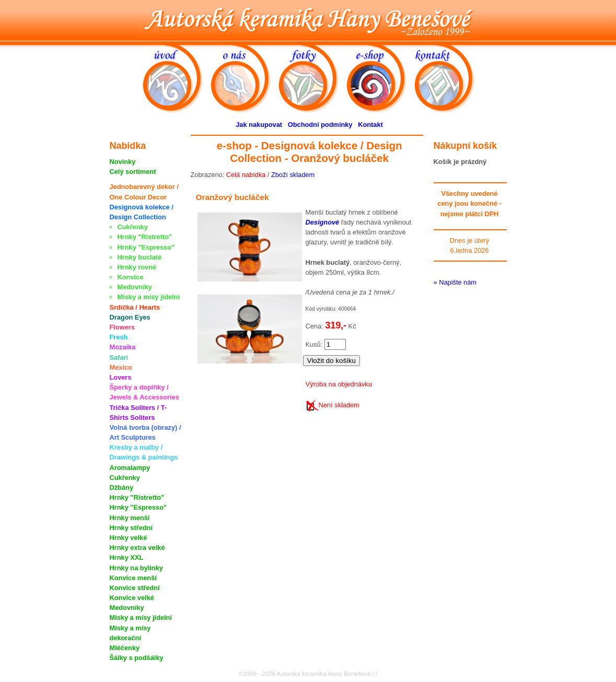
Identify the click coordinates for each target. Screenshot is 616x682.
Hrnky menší (130, 518)
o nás (245, 78)
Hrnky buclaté (140, 257)
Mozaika (123, 347)
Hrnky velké (129, 538)
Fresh (119, 337)
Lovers (121, 377)
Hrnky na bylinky (136, 568)
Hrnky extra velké (137, 548)
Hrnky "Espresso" (146, 247)
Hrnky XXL (127, 557)
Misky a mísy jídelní (149, 297)
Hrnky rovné (137, 267)
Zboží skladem (293, 175)
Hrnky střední (131, 528)
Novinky (123, 162)
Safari (119, 357)
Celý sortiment (133, 172)
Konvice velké (132, 598)
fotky (312, 78)
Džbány (122, 487)
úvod (177, 78)
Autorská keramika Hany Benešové (308, 20)
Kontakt (370, 125)
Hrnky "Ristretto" (145, 237)
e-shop (380, 78)
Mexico (121, 367)
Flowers (122, 327)
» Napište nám (455, 282)
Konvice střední (135, 588)
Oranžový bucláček (233, 197)
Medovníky (135, 287)
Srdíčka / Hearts (135, 307)
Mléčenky (125, 648)
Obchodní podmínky (320, 125)
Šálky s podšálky (137, 658)
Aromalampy (130, 468)
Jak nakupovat (259, 125)
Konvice (131, 277)
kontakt (448, 78)
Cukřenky (133, 227)
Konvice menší (133, 578)
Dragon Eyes (130, 317)
